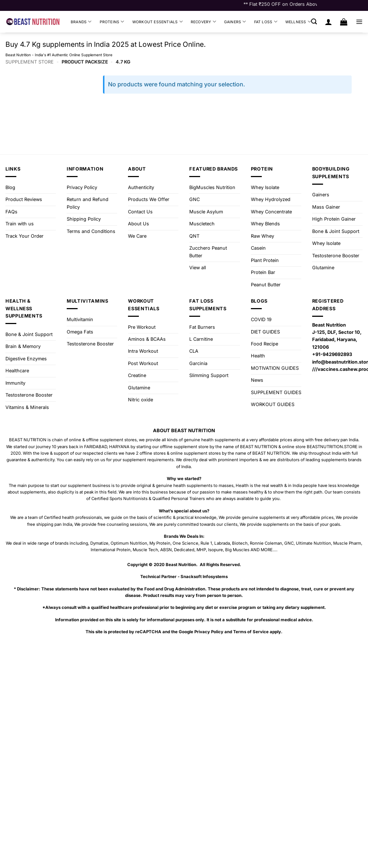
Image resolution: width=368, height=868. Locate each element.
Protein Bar (263, 272)
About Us (138, 224)
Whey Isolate (265, 187)
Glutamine (323, 268)
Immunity (15, 383)
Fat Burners (202, 327)
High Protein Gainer (334, 219)
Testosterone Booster (336, 256)
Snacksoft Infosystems (204, 577)
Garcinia (198, 363)
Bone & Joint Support (336, 231)
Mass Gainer (326, 207)
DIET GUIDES (265, 332)
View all (198, 268)
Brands (81, 22)
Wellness (298, 22)
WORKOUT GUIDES (273, 404)
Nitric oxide (140, 400)
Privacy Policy (82, 187)
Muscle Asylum (206, 212)
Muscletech (202, 224)
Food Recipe (264, 344)
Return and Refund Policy (88, 203)
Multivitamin (80, 320)
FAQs (11, 212)
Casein (258, 248)
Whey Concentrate (271, 212)
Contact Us (140, 212)
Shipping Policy (84, 219)
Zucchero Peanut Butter (208, 252)
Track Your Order (24, 236)
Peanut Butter (266, 285)
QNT (194, 236)
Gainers (235, 22)
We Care (137, 236)
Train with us (20, 224)
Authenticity (141, 187)
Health (258, 356)
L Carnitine (201, 339)
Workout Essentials (158, 22)
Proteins (112, 22)
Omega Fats (80, 332)
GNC (195, 199)
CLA (194, 351)
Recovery (203, 22)
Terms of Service (251, 632)
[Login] (328, 22)
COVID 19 (261, 320)
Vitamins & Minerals (27, 407)
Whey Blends (265, 224)
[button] (314, 22)
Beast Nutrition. (182, 565)
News (257, 380)
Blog (10, 187)
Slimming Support (209, 375)
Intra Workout (143, 351)
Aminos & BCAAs (147, 339)
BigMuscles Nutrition (212, 187)
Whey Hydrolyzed (271, 199)
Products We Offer (149, 199)
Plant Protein (265, 260)
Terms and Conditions (91, 231)
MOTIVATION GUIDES (275, 368)
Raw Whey (262, 236)
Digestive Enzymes (26, 359)
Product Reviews (24, 199)
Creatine (137, 375)
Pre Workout (142, 327)
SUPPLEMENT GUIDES (276, 392)
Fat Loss (266, 22)
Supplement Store (30, 62)
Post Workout (143, 363)
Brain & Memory (23, 346)
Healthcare (17, 371)
